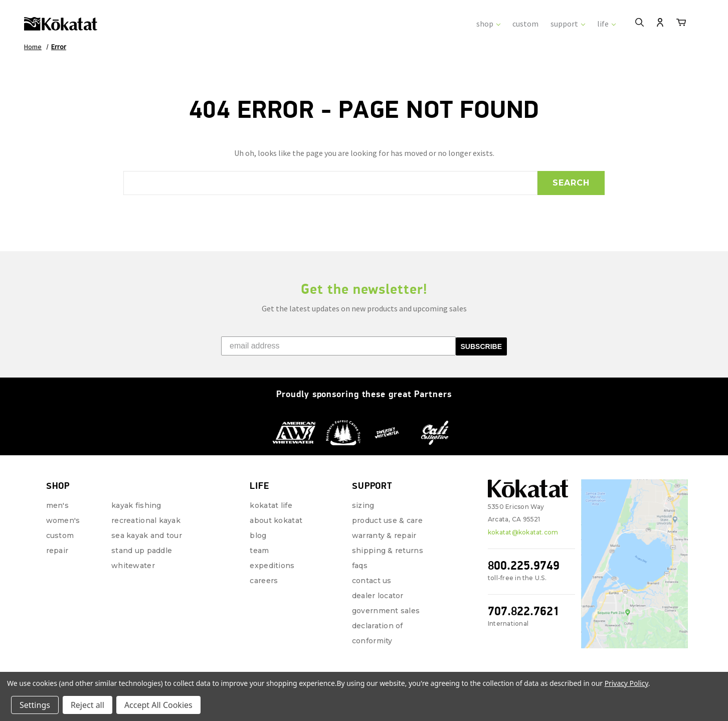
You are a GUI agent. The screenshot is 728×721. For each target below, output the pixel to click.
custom (525, 24)
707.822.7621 (524, 611)
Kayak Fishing (136, 505)
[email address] (338, 346)
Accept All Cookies (158, 705)
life (606, 24)
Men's (57, 505)
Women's (63, 520)
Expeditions (272, 566)
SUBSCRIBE (481, 346)
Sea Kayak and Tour (147, 535)
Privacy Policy (626, 683)
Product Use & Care (387, 520)
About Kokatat (276, 520)
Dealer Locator (378, 596)
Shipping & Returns (388, 551)
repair (57, 551)
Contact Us (372, 581)
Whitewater (133, 566)
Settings (35, 705)
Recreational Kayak (146, 520)
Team (259, 551)
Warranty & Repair (384, 535)
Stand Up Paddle (142, 551)
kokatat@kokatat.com (523, 532)
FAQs (360, 566)
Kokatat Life (271, 505)
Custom (60, 535)
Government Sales (386, 611)
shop (488, 24)
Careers (264, 581)
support (568, 24)
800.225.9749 (524, 565)
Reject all (87, 705)
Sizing (363, 505)
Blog (258, 535)
